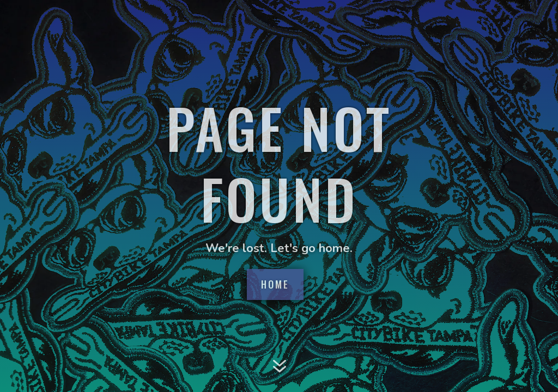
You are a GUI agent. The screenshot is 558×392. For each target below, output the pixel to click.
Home (275, 284)
